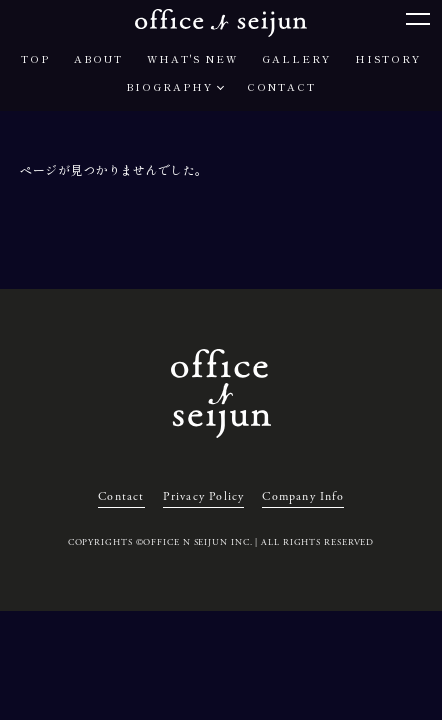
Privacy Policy (204, 496)
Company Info (302, 496)
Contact (121, 496)
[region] (221, 170)
